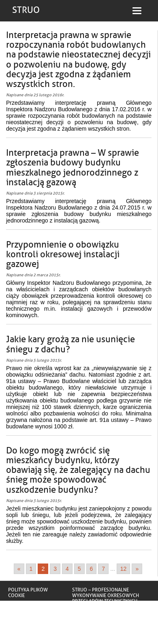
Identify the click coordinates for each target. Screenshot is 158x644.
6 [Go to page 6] (92, 569)
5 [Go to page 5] (79, 569)
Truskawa (84, 612)
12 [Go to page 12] (124, 569)
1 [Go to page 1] (31, 569)
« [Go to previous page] (19, 569)
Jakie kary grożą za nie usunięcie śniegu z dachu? (70, 344)
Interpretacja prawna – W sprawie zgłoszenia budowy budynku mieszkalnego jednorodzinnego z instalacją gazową (73, 168)
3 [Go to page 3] (55, 569)
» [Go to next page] (137, 569)
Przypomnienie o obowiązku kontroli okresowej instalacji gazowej (63, 254)
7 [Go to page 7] (103, 569)
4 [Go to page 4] (67, 569)
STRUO (26, 10)
